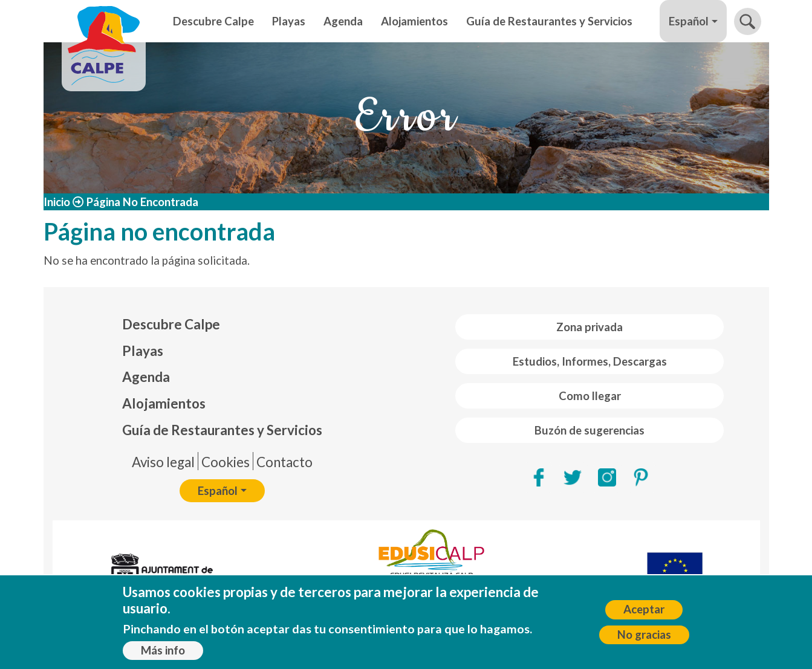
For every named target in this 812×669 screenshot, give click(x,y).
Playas (289, 21)
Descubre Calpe (213, 21)
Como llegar (590, 396)
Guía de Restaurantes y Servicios (549, 21)
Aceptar (644, 611)
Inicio (57, 202)
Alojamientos (414, 21)
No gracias (644, 636)
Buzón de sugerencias (590, 430)
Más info (163, 651)
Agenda (343, 21)
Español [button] (689, 21)
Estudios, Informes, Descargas (590, 361)
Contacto (284, 462)
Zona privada (590, 327)
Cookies (226, 462)
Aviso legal (163, 462)
